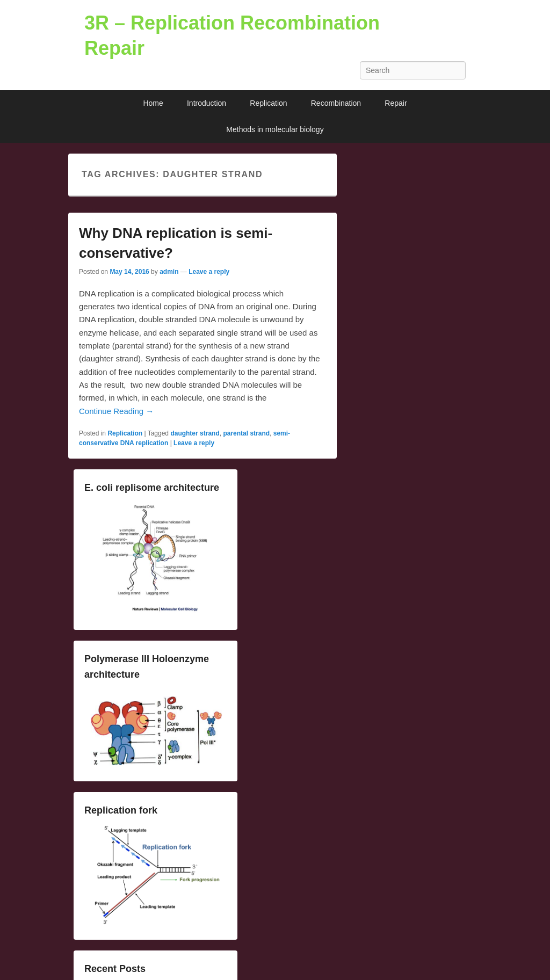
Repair (396, 103)
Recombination (336, 103)
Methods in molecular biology (275, 129)
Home (153, 103)
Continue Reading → (116, 411)
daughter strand (195, 433)
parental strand (246, 433)
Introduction (207, 103)
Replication (268, 103)
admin (169, 272)
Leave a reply (209, 272)
